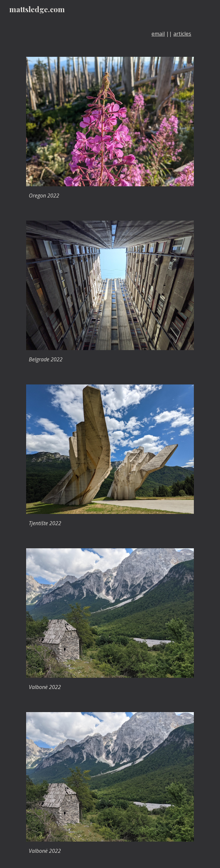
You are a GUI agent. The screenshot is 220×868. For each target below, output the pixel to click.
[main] (110, 34)
